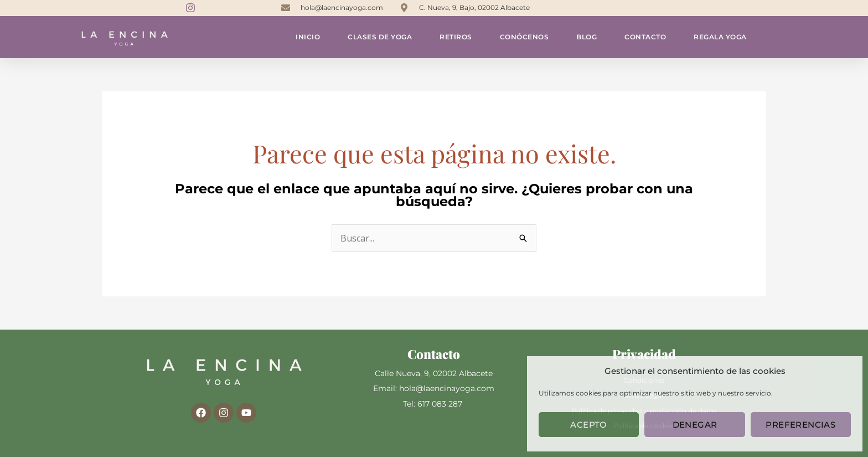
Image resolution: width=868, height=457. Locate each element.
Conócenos (525, 37)
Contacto (645, 37)
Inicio (308, 37)
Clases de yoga (380, 37)
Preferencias (800, 425)
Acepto (588, 425)
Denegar (695, 425)
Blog (587, 37)
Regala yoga (720, 37)
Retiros (456, 37)
